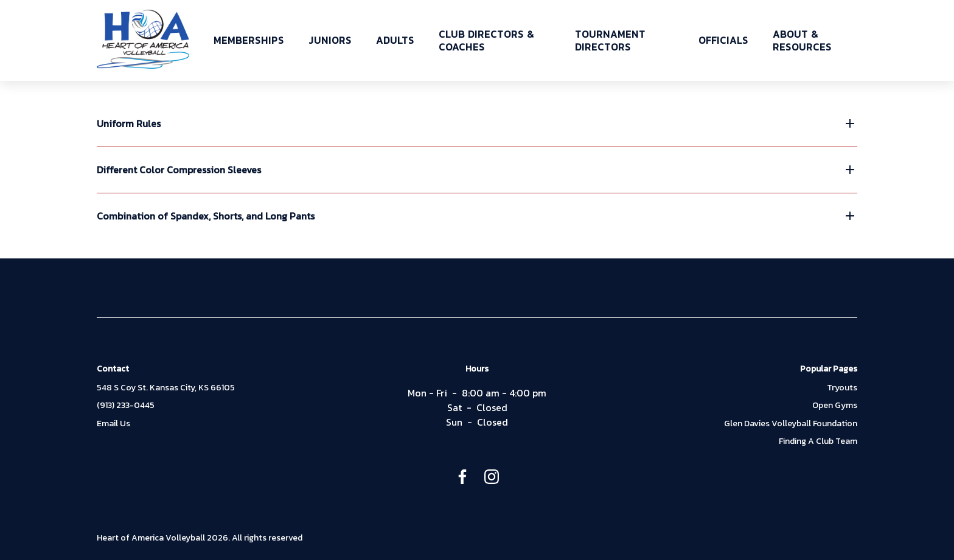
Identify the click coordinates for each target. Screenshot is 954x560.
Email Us (113, 424)
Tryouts (842, 388)
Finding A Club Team (818, 441)
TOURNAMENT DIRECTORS (610, 41)
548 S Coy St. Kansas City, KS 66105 (166, 388)
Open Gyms (835, 406)
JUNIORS (330, 40)
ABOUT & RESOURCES (802, 41)
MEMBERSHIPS (249, 40)
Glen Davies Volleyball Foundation (791, 424)
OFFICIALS (723, 40)
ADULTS (395, 40)
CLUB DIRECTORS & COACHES (486, 41)
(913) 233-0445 (126, 406)
